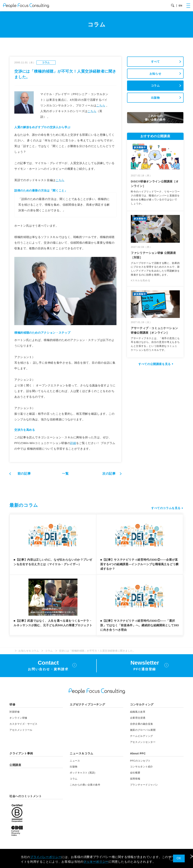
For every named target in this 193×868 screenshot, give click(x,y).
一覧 (65, 474)
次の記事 (110, 474)
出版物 (155, 98)
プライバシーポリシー (46, 857)
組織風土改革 (138, 712)
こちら (101, 105)
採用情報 (135, 779)
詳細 (73, 443)
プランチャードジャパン (144, 785)
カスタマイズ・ (23, 724)
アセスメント (21, 730)
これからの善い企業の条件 (85, 785)
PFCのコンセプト (140, 761)
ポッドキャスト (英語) (83, 773)
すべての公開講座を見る (155, 364)
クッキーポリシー (96, 862)
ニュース (75, 761)
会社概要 (135, 773)
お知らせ (155, 74)
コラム (155, 86)
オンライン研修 (18, 718)
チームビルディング (142, 736)
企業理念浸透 (138, 718)
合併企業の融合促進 (142, 724)
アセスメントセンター (143, 742)
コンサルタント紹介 (142, 767)
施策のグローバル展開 (143, 730)
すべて (155, 62)
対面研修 (15, 712)
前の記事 (24, 474)
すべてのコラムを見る (166, 508)
